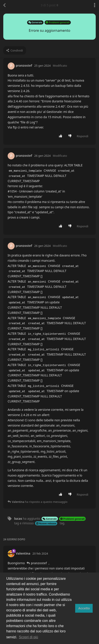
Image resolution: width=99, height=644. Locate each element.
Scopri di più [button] (28, 637)
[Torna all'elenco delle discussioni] (4, 5)
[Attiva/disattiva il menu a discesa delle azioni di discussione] (95, 5)
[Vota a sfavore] (71, 136)
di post (49, 5)
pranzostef (39, 563)
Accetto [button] (84, 608)
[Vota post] (62, 136)
